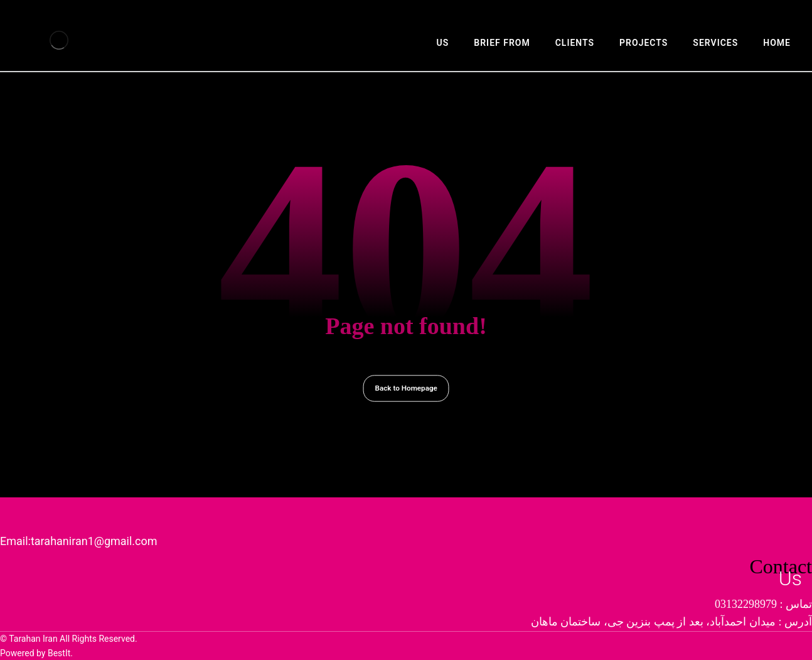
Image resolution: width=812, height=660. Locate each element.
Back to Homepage (406, 388)
